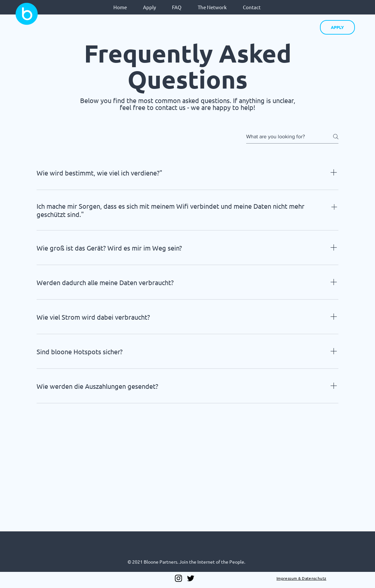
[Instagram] (178, 578)
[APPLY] (337, 27)
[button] (149, 7)
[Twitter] (191, 578)
